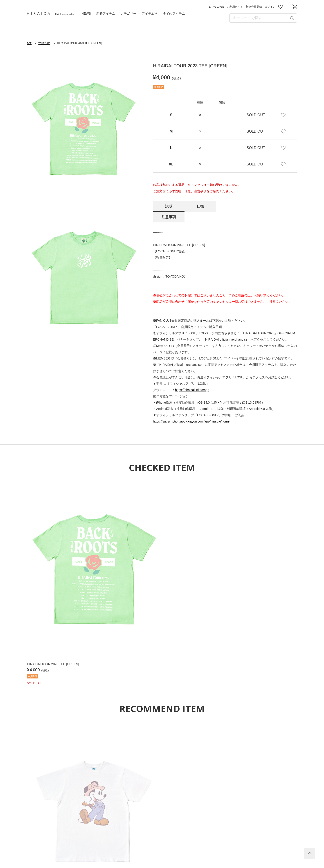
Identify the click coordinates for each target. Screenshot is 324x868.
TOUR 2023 (46, 43)
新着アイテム (106, 14)
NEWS (86, 14)
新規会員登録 (254, 7)
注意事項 (232, 206)
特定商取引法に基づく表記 (230, 841)
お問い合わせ (288, 7)
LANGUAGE (217, 7)
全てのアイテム (174, 14)
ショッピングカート (295, 7)
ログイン (270, 7)
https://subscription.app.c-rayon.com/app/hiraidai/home (191, 411)
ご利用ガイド (235, 7)
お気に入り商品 (280, 7)
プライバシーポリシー (149, 841)
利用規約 (114, 841)
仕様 (200, 206)
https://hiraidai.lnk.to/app (192, 379)
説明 (169, 206)
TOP (30, 43)
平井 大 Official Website (162, 802)
